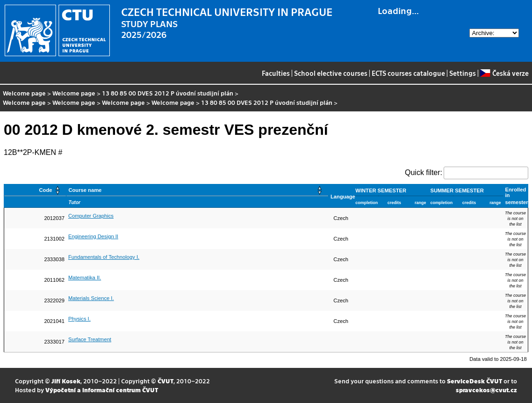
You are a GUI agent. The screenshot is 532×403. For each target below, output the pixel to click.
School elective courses (331, 73)
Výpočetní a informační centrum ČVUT (102, 390)
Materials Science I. (91, 298)
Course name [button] (85, 190)
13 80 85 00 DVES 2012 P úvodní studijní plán (168, 93)
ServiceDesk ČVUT (474, 381)
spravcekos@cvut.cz (486, 390)
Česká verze (504, 73)
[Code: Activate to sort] (35, 190)
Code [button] (45, 190)
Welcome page (24, 93)
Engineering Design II (93, 236)
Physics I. (79, 319)
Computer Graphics (91, 216)
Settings (463, 73)
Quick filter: (424, 172)
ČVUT (165, 381)
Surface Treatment (90, 339)
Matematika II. (85, 278)
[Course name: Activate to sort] (198, 190)
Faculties (276, 73)
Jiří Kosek (66, 381)
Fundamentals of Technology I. (104, 257)
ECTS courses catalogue (408, 73)
